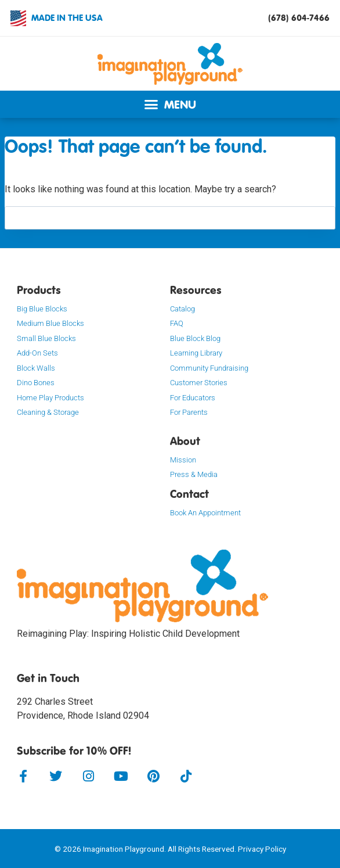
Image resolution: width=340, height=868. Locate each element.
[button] (170, 104)
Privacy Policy (262, 849)
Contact (189, 494)
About (185, 441)
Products (39, 290)
